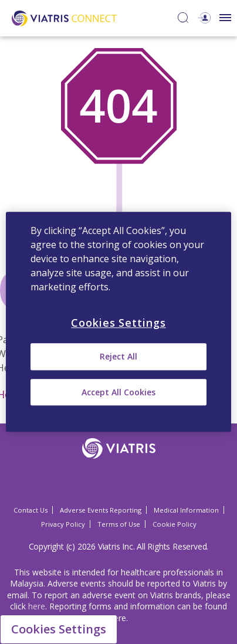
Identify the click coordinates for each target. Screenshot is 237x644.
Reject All (118, 357)
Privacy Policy (63, 524)
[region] (118, 322)
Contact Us (31, 510)
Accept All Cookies (118, 392)
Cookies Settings (59, 629)
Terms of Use (119, 524)
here (37, 606)
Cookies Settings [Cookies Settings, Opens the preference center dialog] (118, 323)
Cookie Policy (175, 524)
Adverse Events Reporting (101, 510)
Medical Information (186, 510)
